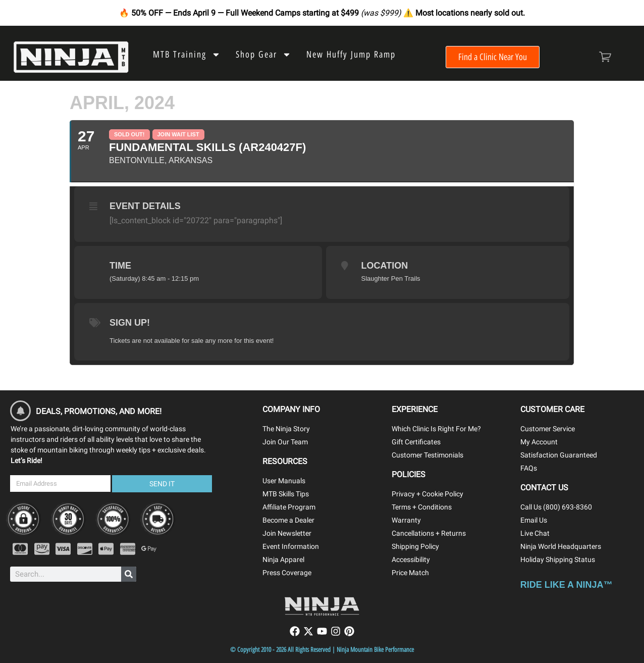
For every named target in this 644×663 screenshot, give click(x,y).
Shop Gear (263, 55)
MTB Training (187, 55)
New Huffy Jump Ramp (351, 55)
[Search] (129, 574)
